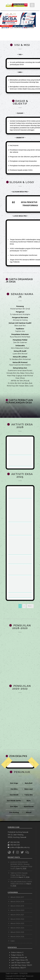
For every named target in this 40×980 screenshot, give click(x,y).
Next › (30, 606)
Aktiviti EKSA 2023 (17, 923)
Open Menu (32, 5)
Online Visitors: (17, 952)
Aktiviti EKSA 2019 (17, 906)
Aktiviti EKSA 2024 (17, 928)
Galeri (13, 941)
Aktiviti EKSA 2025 (17, 932)
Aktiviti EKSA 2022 (17, 919)
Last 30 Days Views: (19, 963)
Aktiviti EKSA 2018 (17, 902)
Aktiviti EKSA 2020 (17, 910)
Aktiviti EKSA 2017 (17, 897)
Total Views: (16, 968)
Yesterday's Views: (18, 957)
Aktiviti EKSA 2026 (17, 937)
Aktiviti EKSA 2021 (17, 915)
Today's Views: (16, 955)
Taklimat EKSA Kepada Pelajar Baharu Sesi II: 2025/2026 (19, 875)
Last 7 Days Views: (18, 960)
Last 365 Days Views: (19, 965)
